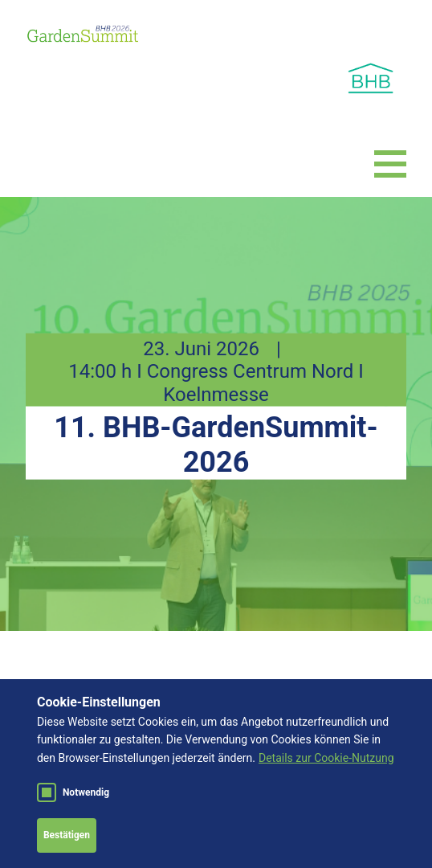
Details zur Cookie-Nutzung (326, 758)
